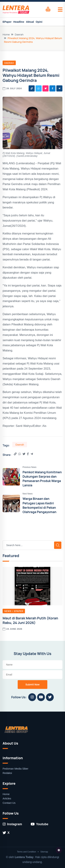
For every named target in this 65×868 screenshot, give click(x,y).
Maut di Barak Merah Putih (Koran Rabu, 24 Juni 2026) (30, 620)
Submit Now (33, 684)
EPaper (7, 22)
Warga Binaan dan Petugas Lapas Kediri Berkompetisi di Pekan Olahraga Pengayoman (39, 505)
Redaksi (7, 773)
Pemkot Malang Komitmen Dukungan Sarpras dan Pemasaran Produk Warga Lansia (42, 479)
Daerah (19, 34)
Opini (39, 22)
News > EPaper (14, 611)
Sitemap (44, 852)
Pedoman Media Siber (15, 769)
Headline (19, 22)
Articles (7, 798)
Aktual (30, 22)
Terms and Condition (27, 852)
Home (6, 34)
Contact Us (9, 803)
